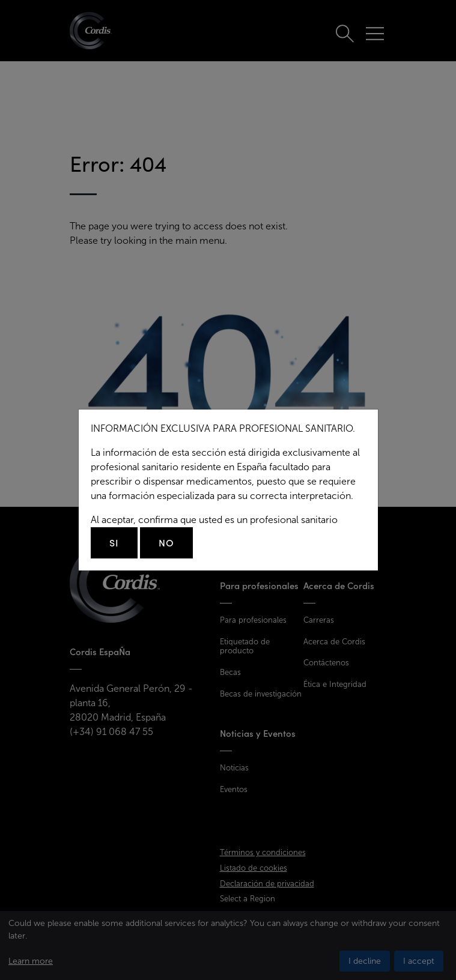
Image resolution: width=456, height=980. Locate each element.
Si (114, 543)
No (166, 543)
